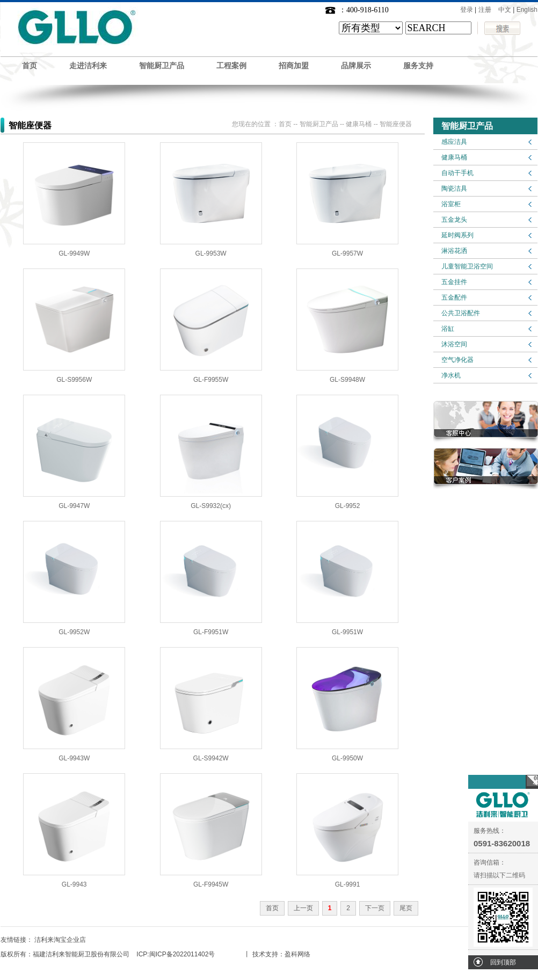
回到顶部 (503, 962)
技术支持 (265, 954)
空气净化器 (457, 360)
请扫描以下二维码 (499, 875)
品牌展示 (356, 66)
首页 (30, 66)
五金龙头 (454, 220)
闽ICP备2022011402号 (182, 954)
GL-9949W (74, 253)
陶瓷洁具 (454, 188)
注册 (485, 10)
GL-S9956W (74, 380)
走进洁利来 (88, 66)
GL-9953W (211, 253)
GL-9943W (74, 758)
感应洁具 (454, 142)
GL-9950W (347, 758)
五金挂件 (454, 282)
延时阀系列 (457, 235)
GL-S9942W (211, 758)
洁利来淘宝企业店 (60, 940)
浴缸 (448, 329)
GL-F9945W (211, 884)
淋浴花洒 (454, 251)
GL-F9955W (211, 380)
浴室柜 (451, 204)
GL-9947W (74, 506)
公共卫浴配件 (461, 313)
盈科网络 (297, 954)
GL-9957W (347, 253)
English (527, 10)
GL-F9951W (211, 632)
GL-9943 (74, 884)
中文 (505, 10)
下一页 (375, 908)
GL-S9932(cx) (211, 506)
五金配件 (454, 297)
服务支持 (418, 66)
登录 (467, 10)
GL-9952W (74, 632)
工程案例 (231, 66)
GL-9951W (347, 632)
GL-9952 (348, 506)
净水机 (451, 375)
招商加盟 (294, 66)
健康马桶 (454, 157)
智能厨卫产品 (162, 66)
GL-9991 (348, 884)
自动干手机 (457, 173)
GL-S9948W (347, 380)
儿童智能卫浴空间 (467, 266)
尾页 (406, 908)
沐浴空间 (454, 344)
